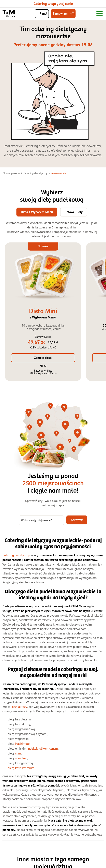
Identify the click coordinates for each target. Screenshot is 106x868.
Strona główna (11, 173)
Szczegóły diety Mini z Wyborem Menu (43, 372)
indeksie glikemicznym (43, 748)
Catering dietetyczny (36, 173)
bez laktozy (19, 707)
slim (18, 753)
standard (21, 758)
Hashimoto (22, 744)
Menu (43, 366)
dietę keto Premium (21, 768)
